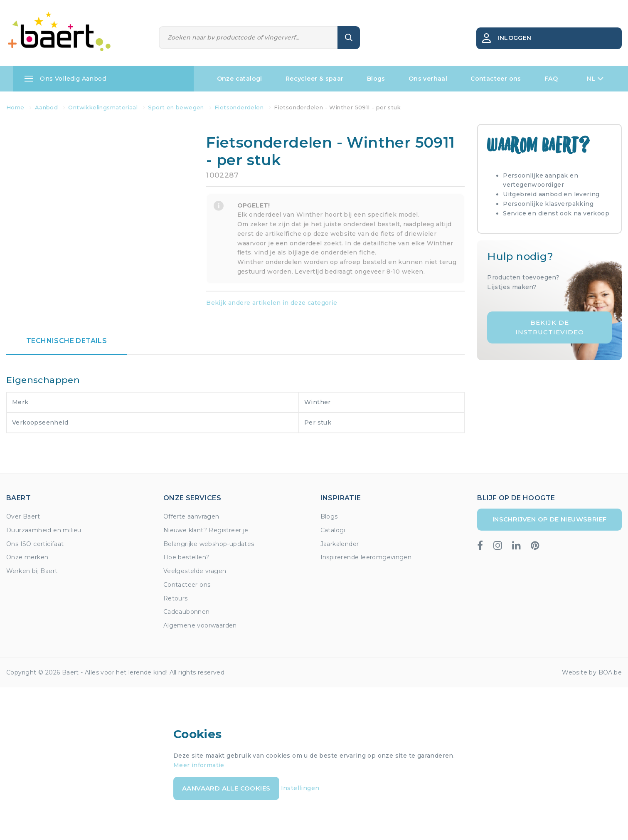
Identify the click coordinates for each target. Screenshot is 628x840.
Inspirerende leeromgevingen (366, 557)
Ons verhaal (428, 79)
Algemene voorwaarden (200, 625)
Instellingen (300, 788)
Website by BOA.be (592, 672)
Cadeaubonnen (187, 612)
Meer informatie (199, 765)
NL (595, 79)
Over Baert (23, 516)
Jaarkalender (340, 544)
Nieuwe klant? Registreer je (206, 530)
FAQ (551, 79)
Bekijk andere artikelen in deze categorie (272, 303)
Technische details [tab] (66, 341)
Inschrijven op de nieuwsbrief (550, 519)
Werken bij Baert (32, 571)
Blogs (376, 79)
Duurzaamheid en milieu (44, 530)
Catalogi (333, 530)
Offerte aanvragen (191, 516)
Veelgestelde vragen (195, 571)
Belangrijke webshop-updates (209, 544)
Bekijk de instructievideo (550, 327)
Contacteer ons (496, 79)
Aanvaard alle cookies (226, 788)
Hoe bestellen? (186, 557)
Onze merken (27, 557)
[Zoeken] (249, 38)
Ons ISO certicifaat (35, 544)
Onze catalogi (240, 79)
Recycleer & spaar (315, 79)
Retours (176, 598)
